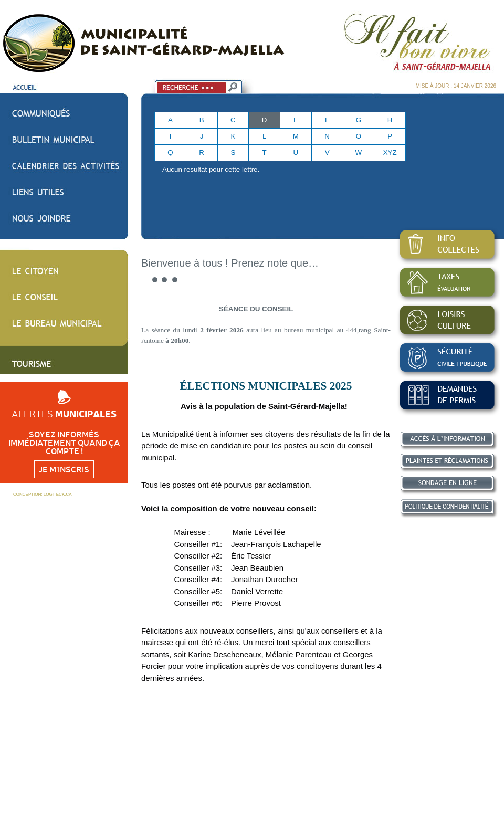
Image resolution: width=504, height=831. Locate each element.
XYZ (390, 152)
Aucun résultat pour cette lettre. (211, 169)
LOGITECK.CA (58, 494)
